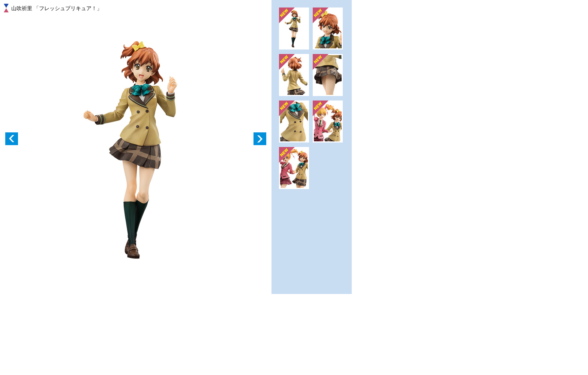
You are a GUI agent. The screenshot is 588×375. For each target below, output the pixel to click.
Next (260, 139)
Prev (12, 139)
